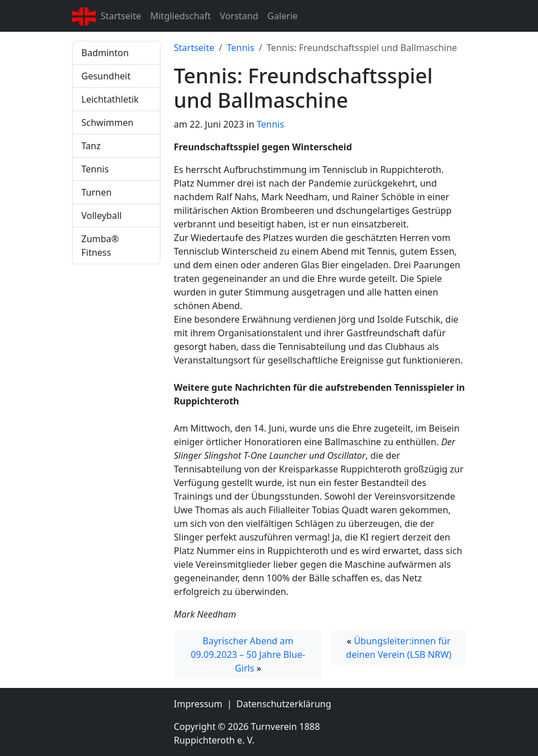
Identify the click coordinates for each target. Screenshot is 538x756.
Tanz (91, 146)
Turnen (97, 192)
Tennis (95, 169)
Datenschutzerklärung (284, 704)
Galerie (283, 16)
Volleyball (102, 216)
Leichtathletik (110, 99)
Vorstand (239, 16)
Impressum (198, 704)
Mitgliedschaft (181, 16)
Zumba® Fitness (100, 246)
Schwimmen (108, 123)
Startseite (121, 16)
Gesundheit (106, 76)
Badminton (105, 53)
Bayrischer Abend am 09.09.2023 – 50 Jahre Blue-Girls (248, 654)
